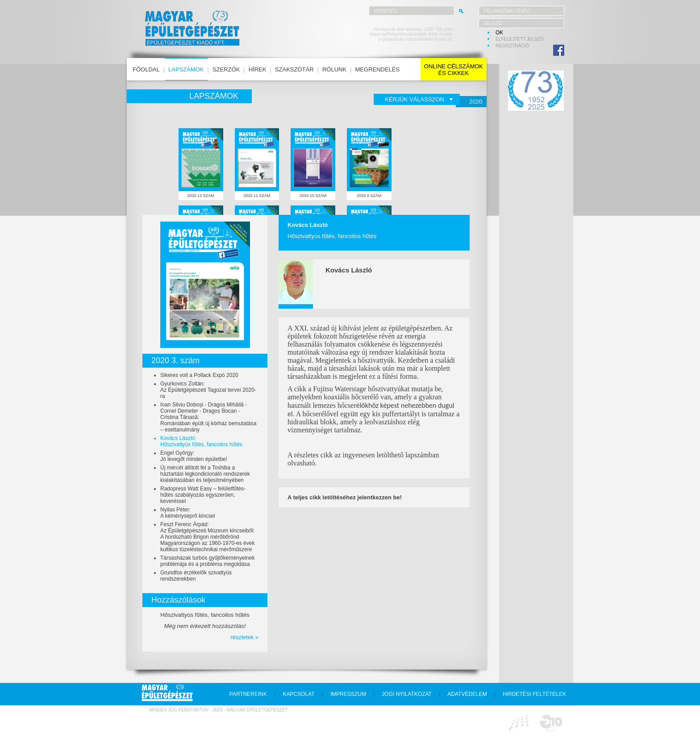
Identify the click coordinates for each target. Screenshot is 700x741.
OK (499, 33)
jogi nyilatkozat (407, 694)
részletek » (244, 637)
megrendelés (378, 69)
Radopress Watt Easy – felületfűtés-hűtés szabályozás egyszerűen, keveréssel (203, 495)
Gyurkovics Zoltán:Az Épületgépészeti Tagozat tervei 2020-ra (208, 390)
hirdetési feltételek (534, 694)
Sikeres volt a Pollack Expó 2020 (199, 375)
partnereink (248, 694)
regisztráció (512, 46)
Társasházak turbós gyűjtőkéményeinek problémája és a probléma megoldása (207, 561)
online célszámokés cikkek (454, 70)
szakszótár (294, 69)
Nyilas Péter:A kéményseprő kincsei (188, 513)
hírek (258, 69)
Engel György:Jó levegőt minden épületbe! (194, 456)
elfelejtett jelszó (520, 39)
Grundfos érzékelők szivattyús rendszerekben (196, 576)
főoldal (146, 69)
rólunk (334, 69)
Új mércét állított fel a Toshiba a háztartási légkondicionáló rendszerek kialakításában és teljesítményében (205, 474)
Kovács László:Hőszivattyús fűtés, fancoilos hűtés (201, 441)
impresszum (348, 694)
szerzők (226, 69)
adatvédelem (467, 694)
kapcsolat (298, 694)
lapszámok (186, 69)
